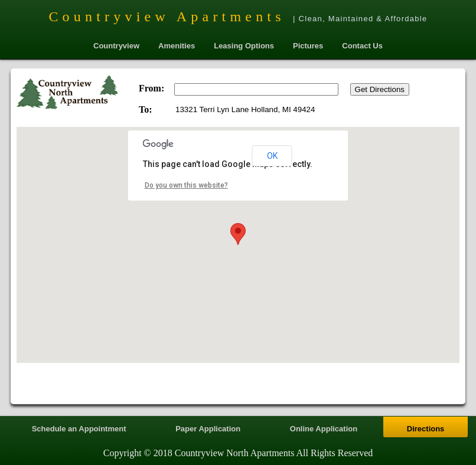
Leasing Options (244, 46)
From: (151, 88)
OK (272, 156)
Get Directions (380, 89)
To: (146, 109)
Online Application (324, 429)
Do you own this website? (186, 185)
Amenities (177, 46)
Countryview (116, 46)
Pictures (308, 46)
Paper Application (208, 429)
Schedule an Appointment (79, 429)
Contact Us (362, 46)
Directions (426, 429)
